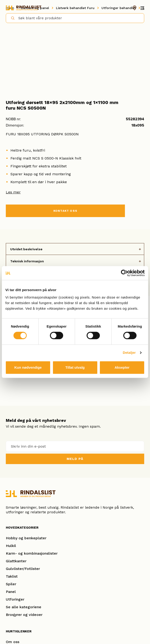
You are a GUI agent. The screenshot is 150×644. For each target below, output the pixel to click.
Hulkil (11, 546)
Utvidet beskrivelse (26, 249)
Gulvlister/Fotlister (23, 569)
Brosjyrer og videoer (24, 615)
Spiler (11, 584)
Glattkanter (16, 561)
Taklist (12, 576)
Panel (11, 592)
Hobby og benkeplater (26, 538)
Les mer (13, 192)
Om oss (13, 642)
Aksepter (122, 367)
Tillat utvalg (75, 367)
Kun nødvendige (28, 367)
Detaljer (129, 353)
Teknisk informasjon (27, 261)
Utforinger (15, 599)
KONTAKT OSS (65, 211)
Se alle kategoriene (24, 607)
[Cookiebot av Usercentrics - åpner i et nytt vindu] (124, 273)
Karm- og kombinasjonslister (32, 553)
